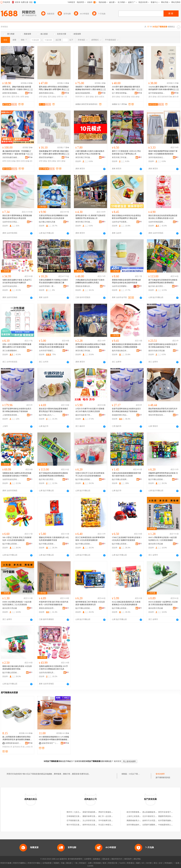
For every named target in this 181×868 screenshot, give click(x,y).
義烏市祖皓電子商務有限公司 (84, 415)
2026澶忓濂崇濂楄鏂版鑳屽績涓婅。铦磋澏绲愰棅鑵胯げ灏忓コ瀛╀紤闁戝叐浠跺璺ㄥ (126, 88)
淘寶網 (56, 863)
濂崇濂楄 (90, 97)
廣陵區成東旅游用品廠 (47, 608)
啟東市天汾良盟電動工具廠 (153, 820)
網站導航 (137, 859)
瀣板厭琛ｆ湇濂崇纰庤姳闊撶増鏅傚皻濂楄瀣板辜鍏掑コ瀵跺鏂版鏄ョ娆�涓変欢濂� (90, 88)
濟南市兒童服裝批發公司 (108, 812)
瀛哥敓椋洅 (17, 747)
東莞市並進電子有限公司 (168, 812)
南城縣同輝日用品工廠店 (120, 415)
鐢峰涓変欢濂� (23, 161)
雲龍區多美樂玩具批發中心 (84, 286)
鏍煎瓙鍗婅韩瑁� (165, 97)
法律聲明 (88, 859)
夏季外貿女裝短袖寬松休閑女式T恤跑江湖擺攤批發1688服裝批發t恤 (90, 346)
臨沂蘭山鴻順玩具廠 (47, 222)
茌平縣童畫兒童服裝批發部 (78, 820)
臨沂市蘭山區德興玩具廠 (120, 479)
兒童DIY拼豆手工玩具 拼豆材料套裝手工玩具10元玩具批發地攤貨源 (90, 474)
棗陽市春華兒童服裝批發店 (93, 816)
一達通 (176, 863)
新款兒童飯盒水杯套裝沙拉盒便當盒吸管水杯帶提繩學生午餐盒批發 (126, 217)
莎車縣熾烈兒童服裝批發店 (78, 816)
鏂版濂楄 (136, 97)
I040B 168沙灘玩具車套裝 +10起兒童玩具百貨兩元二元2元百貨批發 (17, 603)
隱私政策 (106, 859)
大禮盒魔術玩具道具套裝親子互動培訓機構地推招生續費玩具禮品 (90, 281)
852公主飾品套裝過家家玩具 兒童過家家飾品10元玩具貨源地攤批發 (126, 603)
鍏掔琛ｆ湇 (62, 97)
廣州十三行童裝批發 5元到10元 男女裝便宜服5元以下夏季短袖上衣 (126, 152)
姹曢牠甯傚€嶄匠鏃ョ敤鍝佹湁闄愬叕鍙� (14, 743)
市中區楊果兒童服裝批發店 (109, 820)
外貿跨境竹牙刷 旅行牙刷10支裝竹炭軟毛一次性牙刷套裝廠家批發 (54, 603)
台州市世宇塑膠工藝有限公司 (47, 351)
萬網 (138, 863)
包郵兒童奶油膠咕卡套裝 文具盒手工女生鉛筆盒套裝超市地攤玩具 (17, 281)
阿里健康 (168, 863)
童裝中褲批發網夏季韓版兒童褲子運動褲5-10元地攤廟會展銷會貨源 (163, 152)
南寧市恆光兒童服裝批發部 (93, 825)
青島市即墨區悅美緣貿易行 (157, 415)
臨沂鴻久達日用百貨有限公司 (157, 286)
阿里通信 (130, 863)
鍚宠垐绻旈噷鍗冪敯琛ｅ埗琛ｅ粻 (84, 93)
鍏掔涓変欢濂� (9, 161)
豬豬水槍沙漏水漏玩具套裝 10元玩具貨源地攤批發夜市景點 (17, 668)
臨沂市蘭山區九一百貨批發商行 (47, 415)
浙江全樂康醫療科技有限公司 (11, 351)
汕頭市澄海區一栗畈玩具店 (47, 286)
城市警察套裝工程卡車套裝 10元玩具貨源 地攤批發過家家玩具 (90, 603)
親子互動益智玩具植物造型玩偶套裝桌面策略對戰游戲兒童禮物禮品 (163, 281)
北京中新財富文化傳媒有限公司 (155, 816)
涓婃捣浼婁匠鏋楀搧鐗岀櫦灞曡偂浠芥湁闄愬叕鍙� (11, 157)
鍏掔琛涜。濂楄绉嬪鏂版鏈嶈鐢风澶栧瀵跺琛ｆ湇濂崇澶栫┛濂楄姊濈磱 (17, 88)
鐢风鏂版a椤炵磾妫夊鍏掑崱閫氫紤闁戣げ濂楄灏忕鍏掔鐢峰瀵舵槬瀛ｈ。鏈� (54, 88)
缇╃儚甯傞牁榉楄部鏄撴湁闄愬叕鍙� (120, 93)
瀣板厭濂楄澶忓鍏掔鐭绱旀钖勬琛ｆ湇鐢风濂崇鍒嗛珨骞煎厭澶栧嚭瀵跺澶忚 (54, 153)
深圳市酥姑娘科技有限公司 (137, 825)
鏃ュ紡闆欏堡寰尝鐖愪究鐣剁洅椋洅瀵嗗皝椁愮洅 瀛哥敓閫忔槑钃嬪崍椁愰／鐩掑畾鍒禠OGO (17, 738)
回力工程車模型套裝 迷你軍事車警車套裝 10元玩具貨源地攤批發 (90, 539)
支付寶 (149, 863)
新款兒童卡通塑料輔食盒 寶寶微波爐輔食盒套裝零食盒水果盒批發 (17, 217)
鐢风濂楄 (52, 97)
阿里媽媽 (97, 863)
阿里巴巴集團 (6, 863)
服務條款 (97, 859)
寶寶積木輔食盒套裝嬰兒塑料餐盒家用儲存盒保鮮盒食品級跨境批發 (126, 281)
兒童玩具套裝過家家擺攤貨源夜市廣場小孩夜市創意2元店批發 (126, 474)
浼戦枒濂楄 (126, 97)
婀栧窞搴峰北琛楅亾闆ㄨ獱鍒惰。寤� (47, 93)
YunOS (122, 863)
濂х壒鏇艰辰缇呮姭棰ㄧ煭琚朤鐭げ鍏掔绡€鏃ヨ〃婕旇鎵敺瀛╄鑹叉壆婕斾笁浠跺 (17, 153)
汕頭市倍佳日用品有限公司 (11, 222)
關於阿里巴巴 (117, 859)
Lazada (90, 866)
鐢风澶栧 (16, 97)
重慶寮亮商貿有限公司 (167, 816)
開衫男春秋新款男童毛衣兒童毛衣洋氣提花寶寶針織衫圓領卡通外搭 (163, 410)
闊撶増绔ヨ (80, 97)
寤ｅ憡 (103, 90)
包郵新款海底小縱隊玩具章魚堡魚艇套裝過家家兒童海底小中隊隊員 (17, 474)
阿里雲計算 (113, 863)
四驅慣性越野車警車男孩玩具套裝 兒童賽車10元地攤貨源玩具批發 (163, 474)
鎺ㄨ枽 (30, 90)
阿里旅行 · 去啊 (85, 863)
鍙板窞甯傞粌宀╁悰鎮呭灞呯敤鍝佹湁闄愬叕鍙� (50, 743)
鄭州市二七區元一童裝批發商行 (79, 812)
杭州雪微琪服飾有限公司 (168, 820)
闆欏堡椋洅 (7, 747)
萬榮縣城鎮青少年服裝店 (137, 820)
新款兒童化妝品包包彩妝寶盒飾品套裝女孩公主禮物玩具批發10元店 (163, 217)
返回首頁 (117, 761)
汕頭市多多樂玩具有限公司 (47, 673)
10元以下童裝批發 (136, 774)
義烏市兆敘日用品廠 (157, 351)
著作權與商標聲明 (75, 859)
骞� (30, 93)
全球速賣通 (47, 863)
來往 (155, 863)
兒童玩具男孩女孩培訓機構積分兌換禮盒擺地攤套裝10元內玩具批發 (53, 217)
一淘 (75, 863)
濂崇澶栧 (7, 97)
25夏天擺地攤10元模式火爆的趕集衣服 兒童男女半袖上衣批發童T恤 (90, 152)
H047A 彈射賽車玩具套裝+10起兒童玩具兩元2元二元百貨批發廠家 (163, 539)
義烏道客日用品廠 (156, 544)
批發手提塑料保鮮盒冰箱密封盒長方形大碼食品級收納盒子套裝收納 (17, 410)
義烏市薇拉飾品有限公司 (120, 351)
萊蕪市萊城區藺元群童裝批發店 (95, 812)
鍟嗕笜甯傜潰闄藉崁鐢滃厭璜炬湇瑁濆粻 (11, 93)
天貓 (63, 863)
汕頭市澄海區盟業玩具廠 (157, 222)
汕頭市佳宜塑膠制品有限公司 (120, 286)
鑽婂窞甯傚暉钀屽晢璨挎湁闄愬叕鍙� (47, 157)
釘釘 (161, 863)
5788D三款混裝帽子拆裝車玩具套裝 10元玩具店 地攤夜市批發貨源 (127, 539)
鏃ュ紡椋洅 (28, 747)
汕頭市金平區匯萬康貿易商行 (120, 222)
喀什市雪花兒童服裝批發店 (78, 825)
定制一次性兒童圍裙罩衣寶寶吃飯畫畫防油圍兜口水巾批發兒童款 (17, 346)
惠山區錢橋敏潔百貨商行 (152, 812)
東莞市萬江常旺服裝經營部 (84, 157)
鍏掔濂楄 (25, 97)
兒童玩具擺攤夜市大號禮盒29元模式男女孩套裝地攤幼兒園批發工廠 (53, 281)
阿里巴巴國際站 (19, 863)
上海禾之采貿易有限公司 (137, 816)
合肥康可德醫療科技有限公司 (154, 825)
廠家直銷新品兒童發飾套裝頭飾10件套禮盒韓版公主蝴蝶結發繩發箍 (126, 346)
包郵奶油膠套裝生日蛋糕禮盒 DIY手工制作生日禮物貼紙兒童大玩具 (53, 668)
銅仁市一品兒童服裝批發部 (109, 816)
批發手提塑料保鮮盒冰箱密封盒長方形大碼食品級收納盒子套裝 (163, 346)
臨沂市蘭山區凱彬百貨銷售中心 (84, 479)
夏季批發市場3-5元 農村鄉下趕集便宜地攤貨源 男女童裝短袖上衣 (90, 217)
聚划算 (69, 863)
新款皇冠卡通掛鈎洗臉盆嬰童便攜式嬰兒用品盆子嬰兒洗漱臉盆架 (53, 410)
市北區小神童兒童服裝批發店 (110, 825)
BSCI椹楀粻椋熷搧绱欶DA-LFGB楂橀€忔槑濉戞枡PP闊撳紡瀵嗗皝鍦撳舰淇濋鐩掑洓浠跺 (54, 738)
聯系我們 (128, 859)
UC (143, 863)
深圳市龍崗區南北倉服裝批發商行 (157, 157)
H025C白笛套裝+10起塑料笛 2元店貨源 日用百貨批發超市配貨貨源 (163, 603)
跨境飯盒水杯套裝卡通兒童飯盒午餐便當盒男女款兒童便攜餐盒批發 (53, 346)
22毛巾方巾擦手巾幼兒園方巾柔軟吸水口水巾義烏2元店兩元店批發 (90, 410)
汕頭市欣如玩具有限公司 (11, 286)
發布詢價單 (160, 774)
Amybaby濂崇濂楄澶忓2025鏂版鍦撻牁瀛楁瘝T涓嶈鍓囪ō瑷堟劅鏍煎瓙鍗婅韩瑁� (163, 88)
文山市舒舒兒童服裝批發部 (93, 820)
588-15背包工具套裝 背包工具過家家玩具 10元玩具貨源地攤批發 (17, 539)
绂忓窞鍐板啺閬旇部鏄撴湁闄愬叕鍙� (157, 93)
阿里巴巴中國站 (34, 863)
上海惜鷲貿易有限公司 (11, 415)
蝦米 (105, 863)
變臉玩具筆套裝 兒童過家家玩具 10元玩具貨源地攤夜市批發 (54, 539)
